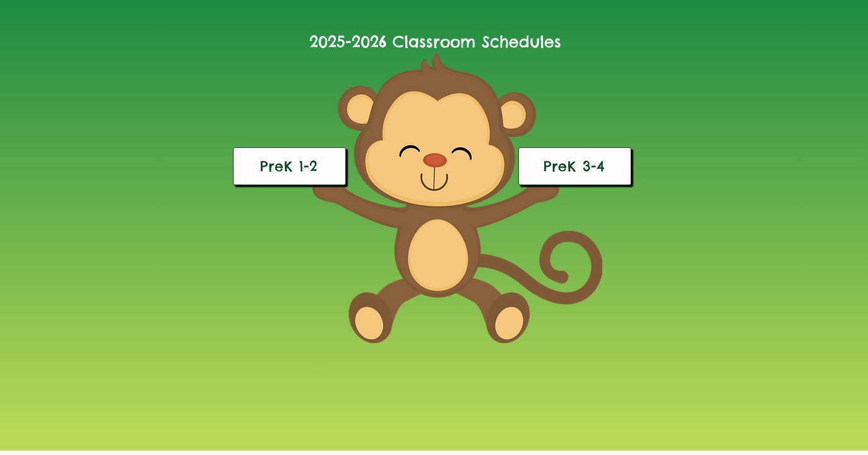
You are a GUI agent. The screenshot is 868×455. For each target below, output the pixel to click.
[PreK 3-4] (575, 166)
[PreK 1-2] (289, 166)
